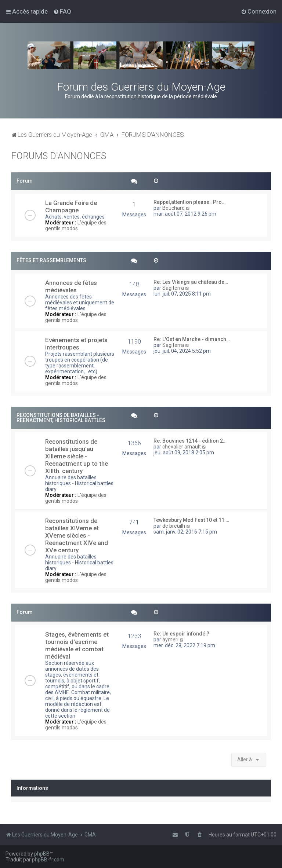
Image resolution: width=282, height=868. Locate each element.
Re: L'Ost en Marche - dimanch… (192, 339)
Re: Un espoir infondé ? (181, 634)
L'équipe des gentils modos (76, 226)
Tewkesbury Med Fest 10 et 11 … (191, 520)
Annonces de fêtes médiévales (71, 286)
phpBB (42, 854)
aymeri (170, 640)
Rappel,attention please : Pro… (189, 202)
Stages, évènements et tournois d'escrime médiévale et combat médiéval (77, 645)
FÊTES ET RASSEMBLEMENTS (51, 260)
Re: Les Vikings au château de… (191, 282)
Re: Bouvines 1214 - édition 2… (190, 441)
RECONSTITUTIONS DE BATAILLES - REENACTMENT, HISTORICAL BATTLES (61, 418)
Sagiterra (173, 288)
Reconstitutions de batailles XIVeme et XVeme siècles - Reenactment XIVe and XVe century (77, 535)
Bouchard (173, 208)
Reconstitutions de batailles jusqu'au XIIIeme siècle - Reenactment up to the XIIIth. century (77, 456)
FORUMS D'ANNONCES (59, 156)
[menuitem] (62, 11)
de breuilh (174, 526)
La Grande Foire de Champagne (71, 206)
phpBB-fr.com (48, 860)
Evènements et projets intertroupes (76, 344)
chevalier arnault (182, 447)
